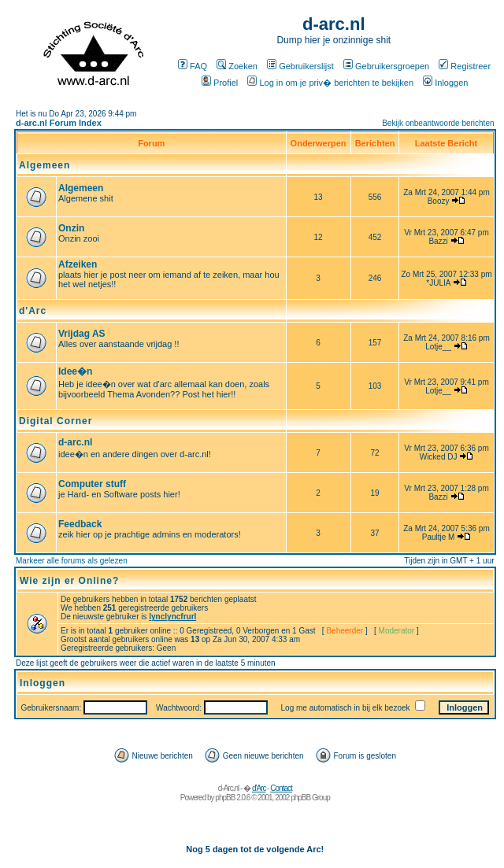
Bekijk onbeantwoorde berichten (438, 123)
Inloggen (445, 83)
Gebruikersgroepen (386, 66)
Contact (281, 788)
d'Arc (33, 311)
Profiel (220, 83)
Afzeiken (78, 264)
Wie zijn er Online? (69, 581)
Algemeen (44, 165)
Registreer (465, 66)
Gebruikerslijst (300, 66)
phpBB (225, 798)
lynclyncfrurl (172, 617)
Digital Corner (56, 421)
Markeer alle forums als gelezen (72, 561)
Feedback (80, 524)
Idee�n (75, 371)
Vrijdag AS (82, 334)
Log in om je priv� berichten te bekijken (330, 83)
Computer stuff (92, 484)
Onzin (71, 228)
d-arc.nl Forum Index (59, 123)
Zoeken (237, 66)
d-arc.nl (75, 442)
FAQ (193, 66)
